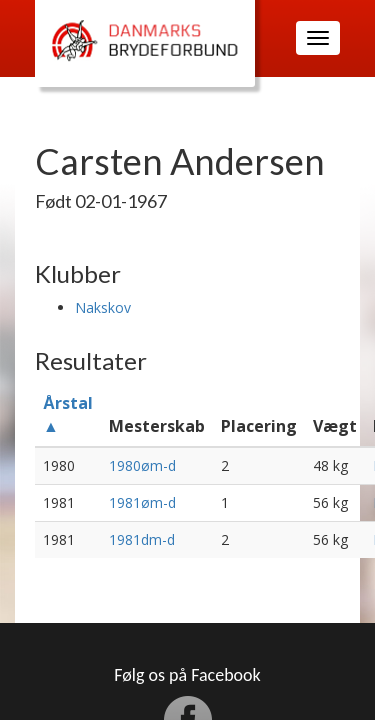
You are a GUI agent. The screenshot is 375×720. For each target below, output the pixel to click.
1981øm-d (142, 502)
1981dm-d (142, 539)
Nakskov (103, 307)
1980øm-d (142, 465)
